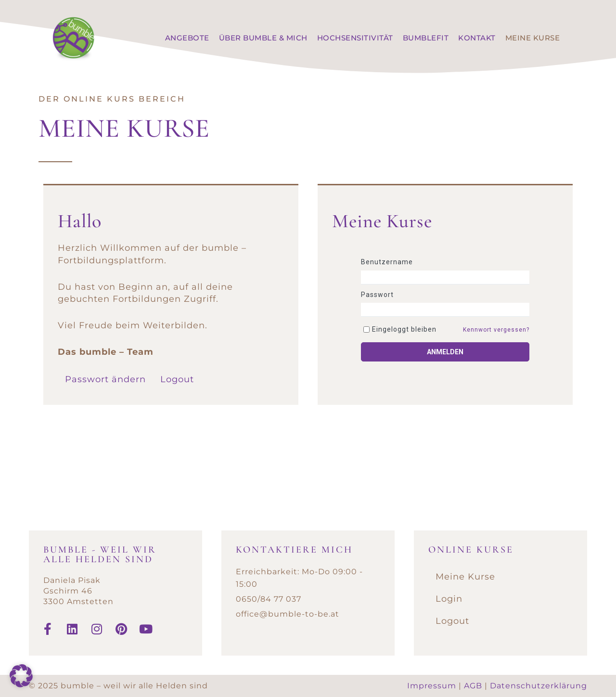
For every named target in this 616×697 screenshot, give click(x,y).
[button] (21, 676)
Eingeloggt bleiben (404, 329)
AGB (473, 686)
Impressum (432, 686)
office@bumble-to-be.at (288, 614)
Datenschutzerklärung (539, 686)
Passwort (377, 295)
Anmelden (445, 352)
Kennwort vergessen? (496, 330)
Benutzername (387, 262)
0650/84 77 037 (269, 599)
